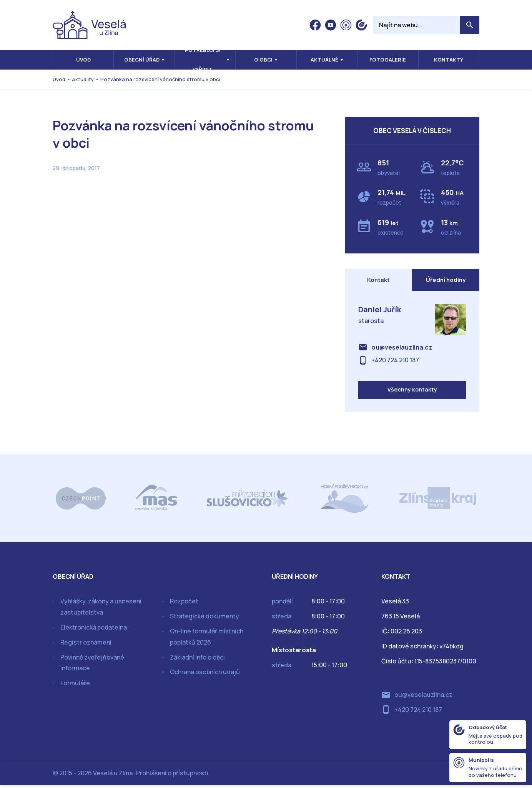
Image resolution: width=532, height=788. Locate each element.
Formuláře (75, 686)
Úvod (83, 60)
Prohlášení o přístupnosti (172, 776)
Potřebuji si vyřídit (203, 60)
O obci (263, 60)
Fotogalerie (388, 60)
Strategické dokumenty (204, 620)
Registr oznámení (86, 645)
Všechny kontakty (412, 392)
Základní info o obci (197, 660)
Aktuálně (324, 60)
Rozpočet (184, 605)
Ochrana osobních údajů (205, 675)
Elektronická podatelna (94, 631)
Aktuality (83, 79)
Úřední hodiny (446, 280)
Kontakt (378, 280)
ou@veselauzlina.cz (402, 349)
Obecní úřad (142, 60)
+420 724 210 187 (395, 362)
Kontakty (449, 60)
